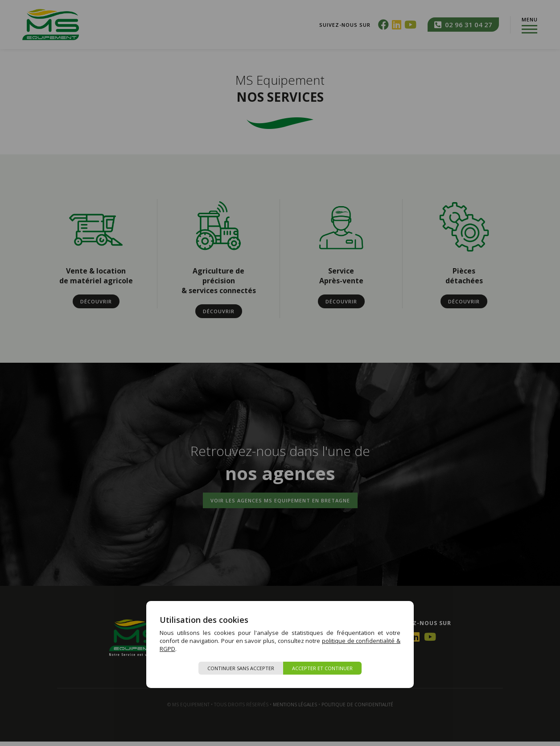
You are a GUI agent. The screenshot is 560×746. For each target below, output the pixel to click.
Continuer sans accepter (241, 668)
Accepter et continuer (322, 668)
